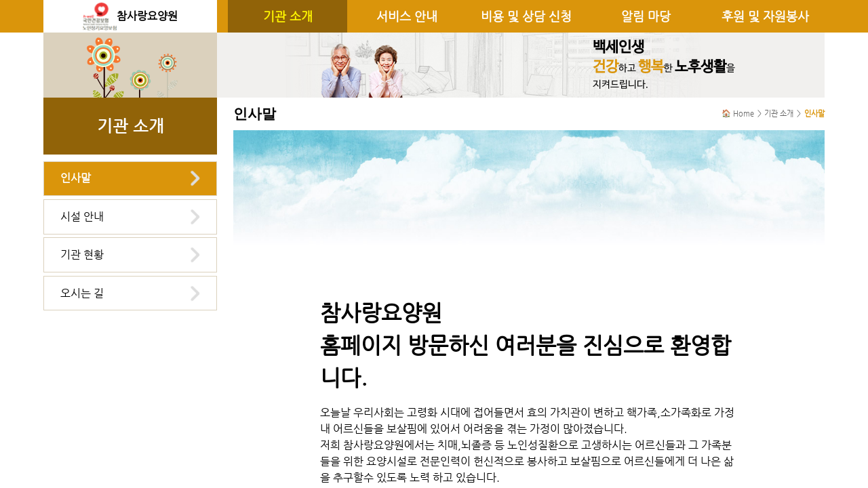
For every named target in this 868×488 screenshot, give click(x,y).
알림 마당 (646, 16)
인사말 (76, 178)
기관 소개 (288, 16)
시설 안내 (82, 217)
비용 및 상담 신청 (526, 16)
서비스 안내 (407, 16)
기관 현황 (82, 255)
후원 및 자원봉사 (765, 16)
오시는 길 (82, 293)
